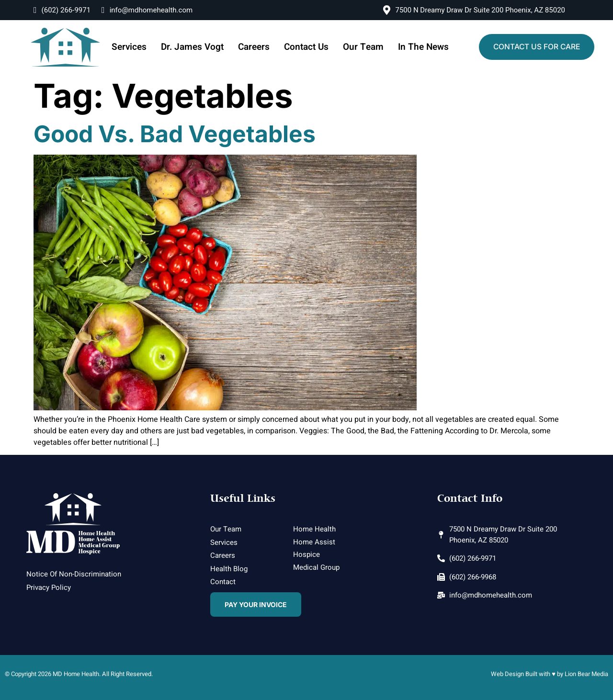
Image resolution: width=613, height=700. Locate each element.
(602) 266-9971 (62, 10)
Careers (256, 47)
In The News (416, 47)
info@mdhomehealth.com (147, 10)
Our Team (359, 47)
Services (138, 47)
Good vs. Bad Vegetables (175, 134)
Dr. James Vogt (198, 47)
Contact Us (306, 47)
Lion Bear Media (586, 674)
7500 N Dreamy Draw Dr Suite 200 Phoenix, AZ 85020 (474, 10)
